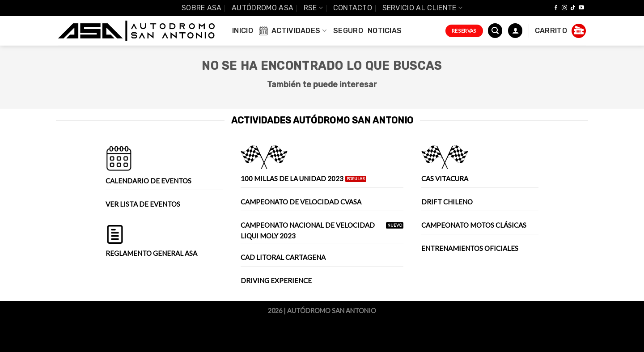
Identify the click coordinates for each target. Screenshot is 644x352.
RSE (313, 8)
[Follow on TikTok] (573, 8)
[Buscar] (495, 31)
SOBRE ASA (202, 8)
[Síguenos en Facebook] (556, 8)
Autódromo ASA (263, 8)
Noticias (385, 31)
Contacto (353, 8)
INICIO (243, 31)
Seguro (348, 31)
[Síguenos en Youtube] (581, 8)
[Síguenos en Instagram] (564, 8)
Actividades (292, 31)
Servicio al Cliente (423, 8)
